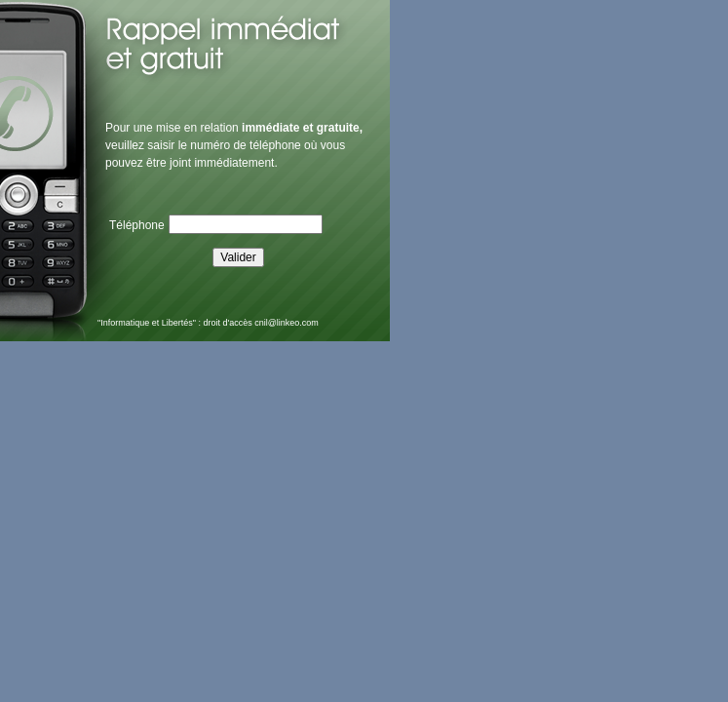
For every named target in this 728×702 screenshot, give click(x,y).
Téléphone (137, 225)
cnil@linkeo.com (287, 323)
